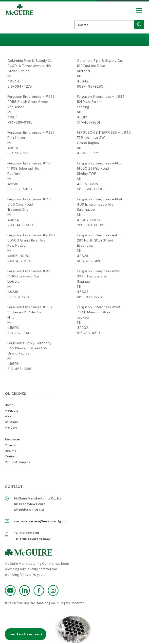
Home (9, 405)
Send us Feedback (26, 634)
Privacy (10, 445)
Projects (11, 428)
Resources (13, 439)
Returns (11, 451)
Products (12, 411)
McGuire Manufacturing (19, 19)
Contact (11, 456)
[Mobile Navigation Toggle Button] (139, 10)
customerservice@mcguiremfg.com (41, 521)
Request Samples (18, 462)
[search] (139, 25)
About (9, 416)
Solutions (12, 422)
